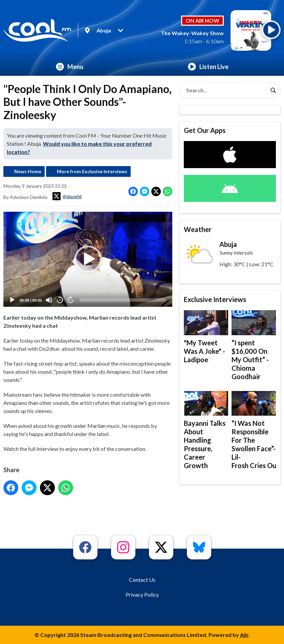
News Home (28, 171)
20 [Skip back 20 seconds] (60, 300)
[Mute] (49, 300)
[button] (88, 259)
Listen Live (208, 67)
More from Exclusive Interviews (92, 171)
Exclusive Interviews (215, 299)
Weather (198, 229)
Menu (70, 67)
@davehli (67, 196)
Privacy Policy (142, 594)
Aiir (244, 635)
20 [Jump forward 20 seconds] (71, 300)
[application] (88, 259)
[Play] (12, 300)
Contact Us (142, 580)
